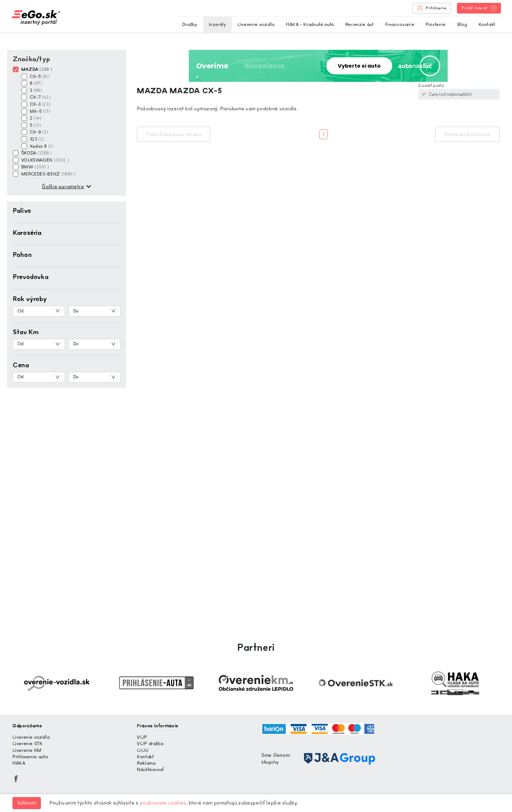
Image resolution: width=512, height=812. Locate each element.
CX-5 (39, 77)
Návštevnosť (151, 769)
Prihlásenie (432, 8)
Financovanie (400, 24)
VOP (142, 737)
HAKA (19, 763)
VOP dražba (150, 744)
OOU (143, 750)
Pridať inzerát (479, 8)
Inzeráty (217, 24)
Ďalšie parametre (63, 187)
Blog (462, 24)
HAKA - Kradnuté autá (310, 24)
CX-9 (38, 132)
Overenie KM (27, 750)
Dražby (190, 24)
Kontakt (487, 24)
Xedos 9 (41, 146)
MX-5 (39, 111)
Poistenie (436, 24)
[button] (67, 211)
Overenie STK (28, 744)
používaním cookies (163, 803)
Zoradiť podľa (431, 86)
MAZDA (36, 69)
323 (36, 139)
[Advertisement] (69, 506)
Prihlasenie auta (30, 757)
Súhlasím (27, 803)
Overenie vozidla (256, 24)
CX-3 (39, 104)
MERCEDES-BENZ (48, 174)
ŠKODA (36, 153)
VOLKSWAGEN (44, 160)
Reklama (146, 763)
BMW (34, 167)
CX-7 (39, 97)
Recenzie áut (359, 24)
